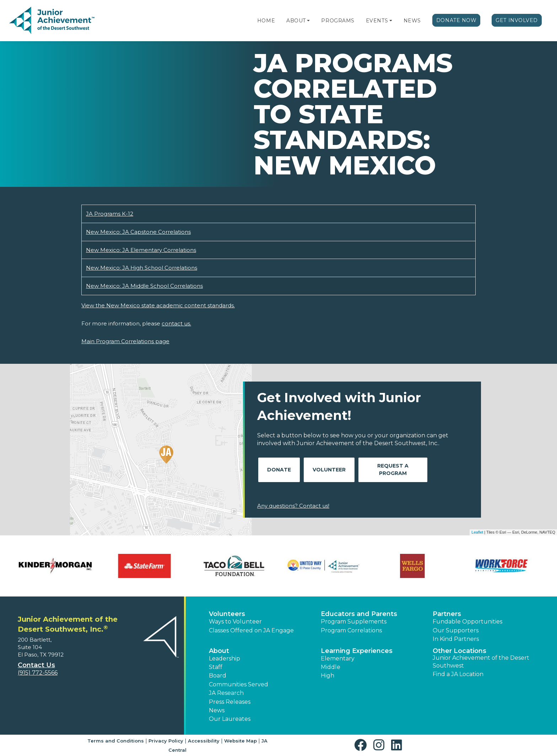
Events (377, 21)
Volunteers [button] (227, 614)
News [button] (217, 710)
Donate (279, 470)
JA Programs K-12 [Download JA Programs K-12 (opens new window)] (110, 214)
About (296, 21)
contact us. (176, 323)
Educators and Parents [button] (359, 614)
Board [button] (218, 676)
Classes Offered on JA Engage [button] (251, 630)
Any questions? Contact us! (293, 506)
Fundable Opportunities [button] (467, 622)
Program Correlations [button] (351, 630)
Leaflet (477, 532)
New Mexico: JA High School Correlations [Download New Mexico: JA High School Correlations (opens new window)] (142, 268)
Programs (338, 21)
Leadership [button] (225, 658)
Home (266, 21)
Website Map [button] (240, 741)
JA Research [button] (226, 693)
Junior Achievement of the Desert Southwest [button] (481, 662)
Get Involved (517, 20)
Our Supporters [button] (456, 630)
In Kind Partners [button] (456, 639)
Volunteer (329, 470)
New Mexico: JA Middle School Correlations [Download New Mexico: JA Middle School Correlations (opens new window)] (144, 286)
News (412, 21)
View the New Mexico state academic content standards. (158, 305)
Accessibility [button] (204, 741)
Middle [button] (331, 667)
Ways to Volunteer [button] (235, 622)
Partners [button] (447, 614)
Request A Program (393, 469)
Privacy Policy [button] (166, 741)
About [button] (219, 651)
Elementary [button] (338, 658)
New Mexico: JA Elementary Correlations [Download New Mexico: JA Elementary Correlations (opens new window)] (141, 250)
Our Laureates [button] (230, 719)
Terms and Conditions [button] (116, 741)
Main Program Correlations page (125, 341)
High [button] (328, 676)
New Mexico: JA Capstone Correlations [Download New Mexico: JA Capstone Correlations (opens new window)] (138, 232)
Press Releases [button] (230, 702)
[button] (308, 21)
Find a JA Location (458, 674)
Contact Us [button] (36, 665)
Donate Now (456, 20)
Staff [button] (216, 667)
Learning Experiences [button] (357, 651)
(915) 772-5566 (38, 673)
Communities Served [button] (239, 684)
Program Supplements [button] (354, 622)
